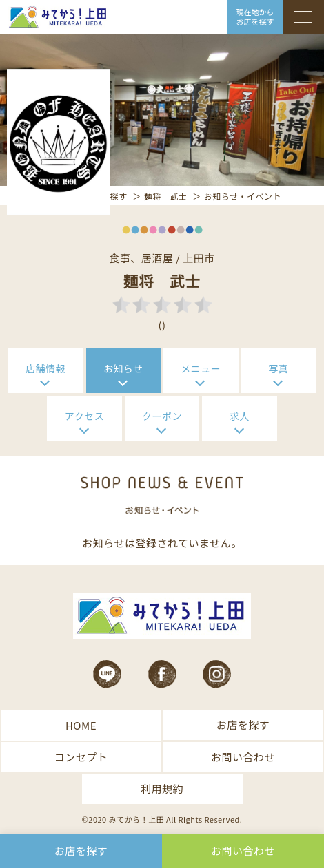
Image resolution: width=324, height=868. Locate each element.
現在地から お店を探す (255, 17)
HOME (81, 725)
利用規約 (162, 788)
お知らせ (123, 368)
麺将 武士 (166, 196)
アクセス (84, 416)
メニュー (201, 368)
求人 (240, 416)
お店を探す (243, 724)
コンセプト (81, 757)
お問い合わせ (243, 757)
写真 (278, 368)
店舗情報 (45, 368)
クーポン (162, 416)
